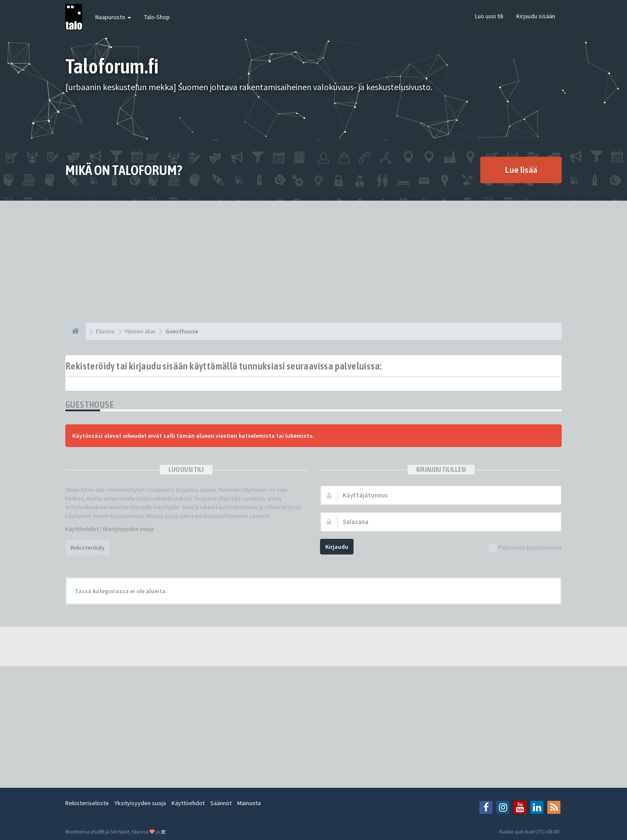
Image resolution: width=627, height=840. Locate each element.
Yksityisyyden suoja (128, 529)
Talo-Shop (157, 17)
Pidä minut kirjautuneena (525, 548)
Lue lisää (521, 170)
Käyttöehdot (82, 529)
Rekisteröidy (88, 548)
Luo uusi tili (489, 16)
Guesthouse (89, 405)
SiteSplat (120, 832)
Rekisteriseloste (87, 803)
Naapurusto (113, 17)
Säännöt (221, 803)
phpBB (97, 832)
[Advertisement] (313, 262)
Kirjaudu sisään (536, 16)
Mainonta (249, 803)
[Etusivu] (76, 331)
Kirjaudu (337, 547)
